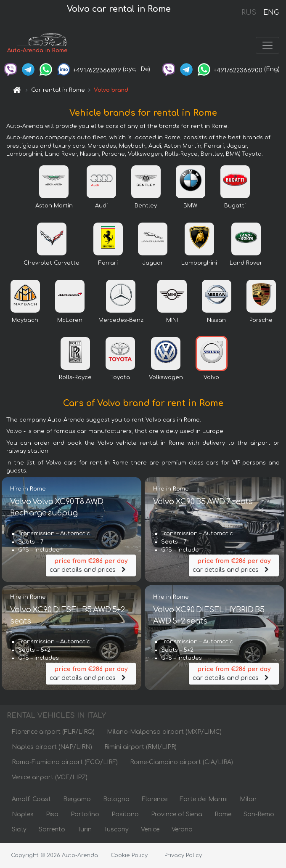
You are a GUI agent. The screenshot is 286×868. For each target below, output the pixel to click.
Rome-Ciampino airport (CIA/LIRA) (181, 762)
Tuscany (116, 830)
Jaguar (153, 263)
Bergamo (77, 799)
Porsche (261, 321)
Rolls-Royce (75, 378)
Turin (85, 830)
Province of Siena (177, 814)
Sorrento (52, 830)
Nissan (216, 321)
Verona (182, 830)
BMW (190, 206)
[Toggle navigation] (267, 45)
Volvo (211, 378)
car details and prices (91, 565)
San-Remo (259, 814)
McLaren (70, 321)
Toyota (120, 378)
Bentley (146, 206)
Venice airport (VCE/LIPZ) (50, 777)
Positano (125, 814)
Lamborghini (199, 263)
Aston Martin (54, 206)
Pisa (52, 814)
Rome (223, 814)
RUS (249, 13)
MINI (172, 321)
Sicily (19, 830)
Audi (101, 206)
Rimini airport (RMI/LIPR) (140, 747)
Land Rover (246, 263)
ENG (271, 13)
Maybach (25, 321)
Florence (155, 799)
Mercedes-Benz (121, 321)
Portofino (85, 814)
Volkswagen (166, 378)
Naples (23, 814)
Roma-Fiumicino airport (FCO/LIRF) (65, 762)
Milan (248, 799)
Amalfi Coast (31, 799)
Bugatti (235, 206)
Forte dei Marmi (204, 799)
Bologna (116, 799)
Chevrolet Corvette (52, 263)
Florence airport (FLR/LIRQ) (53, 732)
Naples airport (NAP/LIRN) (52, 747)
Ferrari (108, 263)
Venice (150, 830)
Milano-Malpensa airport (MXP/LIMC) (164, 732)
